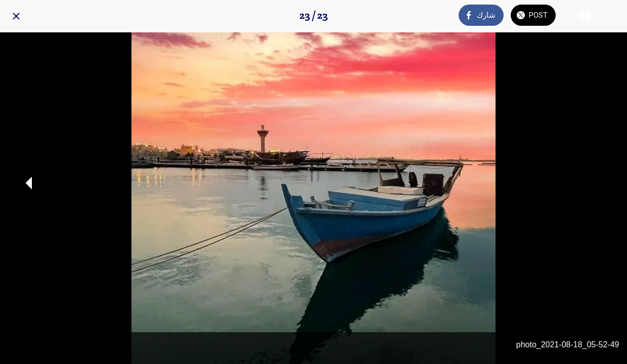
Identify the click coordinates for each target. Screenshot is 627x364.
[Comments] (585, 16)
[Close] (16, 16)
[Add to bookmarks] (611, 16)
